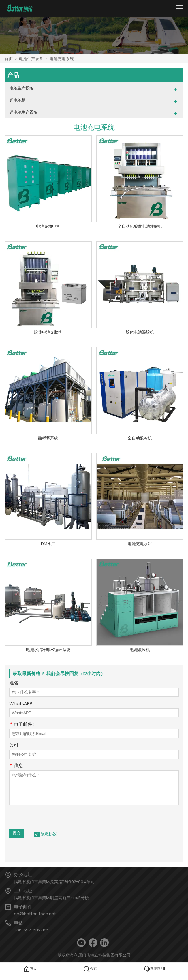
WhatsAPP (21, 704)
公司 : (15, 745)
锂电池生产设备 (24, 112)
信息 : (17, 766)
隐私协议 (49, 834)
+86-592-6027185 (31, 930)
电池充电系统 (62, 59)
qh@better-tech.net (35, 914)
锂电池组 (18, 100)
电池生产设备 (31, 59)
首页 (9, 59)
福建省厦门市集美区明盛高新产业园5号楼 (51, 898)
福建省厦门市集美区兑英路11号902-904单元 (54, 882)
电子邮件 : (22, 725)
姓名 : (15, 683)
